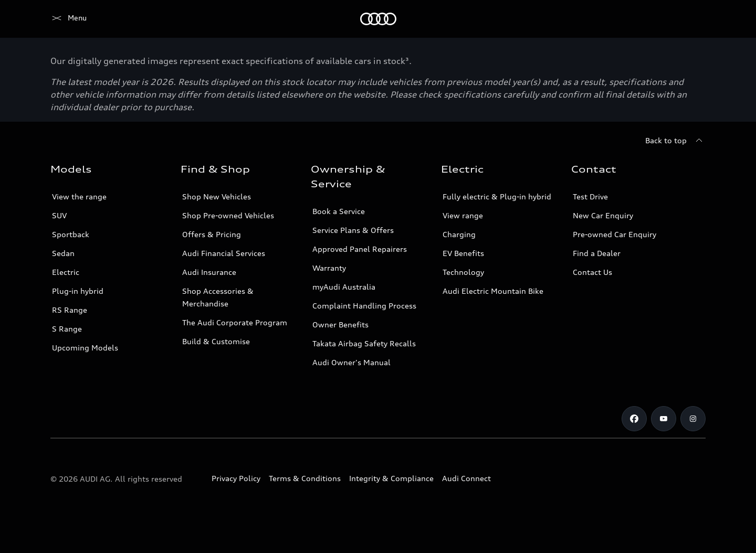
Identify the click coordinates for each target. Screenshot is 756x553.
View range (463, 215)
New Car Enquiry (603, 215)
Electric (66, 272)
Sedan (63, 253)
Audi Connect (466, 478)
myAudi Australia (344, 287)
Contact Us (592, 272)
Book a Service (339, 211)
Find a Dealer (597, 253)
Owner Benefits (340, 325)
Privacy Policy (236, 478)
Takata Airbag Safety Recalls (364, 343)
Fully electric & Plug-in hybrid (497, 196)
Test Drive (590, 196)
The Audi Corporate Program (235, 322)
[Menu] (69, 19)
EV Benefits (463, 253)
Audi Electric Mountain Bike (493, 291)
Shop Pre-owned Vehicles (228, 215)
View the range (79, 196)
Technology (463, 272)
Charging (459, 234)
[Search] (693, 19)
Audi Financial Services (224, 253)
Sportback (71, 234)
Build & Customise (216, 341)
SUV (59, 215)
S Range (67, 329)
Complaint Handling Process (364, 306)
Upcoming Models (85, 348)
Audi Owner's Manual (351, 362)
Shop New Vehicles (217, 196)
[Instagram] (693, 419)
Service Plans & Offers (353, 230)
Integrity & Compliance (391, 478)
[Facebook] (634, 419)
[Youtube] (664, 419)
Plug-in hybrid (78, 291)
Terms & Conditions (305, 478)
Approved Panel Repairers (360, 249)
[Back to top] (675, 141)
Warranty (329, 268)
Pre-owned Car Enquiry (615, 234)
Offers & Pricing (212, 234)
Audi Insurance (209, 272)
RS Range (70, 310)
